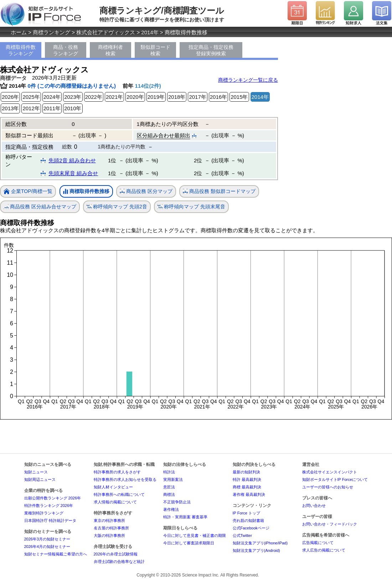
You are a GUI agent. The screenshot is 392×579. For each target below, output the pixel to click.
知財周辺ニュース (40, 479)
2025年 (31, 97)
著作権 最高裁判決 (249, 494)
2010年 (73, 108)
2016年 (218, 97)
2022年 (94, 97)
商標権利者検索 (110, 50)
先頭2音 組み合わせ (72, 160)
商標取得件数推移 (86, 192)
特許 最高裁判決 (247, 479)
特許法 (169, 472)
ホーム (19, 32)
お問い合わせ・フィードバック (330, 524)
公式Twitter (242, 535)
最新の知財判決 (246, 472)
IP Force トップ (246, 513)
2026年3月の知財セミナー (47, 539)
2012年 (31, 108)
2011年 (52, 108)
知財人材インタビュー (113, 487)
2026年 (10, 97)
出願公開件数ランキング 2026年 (53, 498)
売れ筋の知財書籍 (248, 520)
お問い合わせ (314, 506)
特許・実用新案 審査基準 (185, 517)
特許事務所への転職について (119, 494)
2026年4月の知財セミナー (47, 547)
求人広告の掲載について (324, 550)
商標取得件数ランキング (21, 50)
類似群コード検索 (155, 50)
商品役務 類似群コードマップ (219, 191)
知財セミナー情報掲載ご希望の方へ (56, 554)
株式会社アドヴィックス (106, 32)
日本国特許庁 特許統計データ (50, 520)
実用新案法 (173, 479)
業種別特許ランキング (44, 513)
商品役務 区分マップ (146, 191)
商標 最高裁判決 (247, 487)
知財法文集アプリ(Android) (256, 550)
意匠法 (169, 487)
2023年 (73, 97)
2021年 (114, 97)
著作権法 (171, 509)
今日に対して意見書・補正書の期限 (195, 535)
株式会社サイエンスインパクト (330, 472)
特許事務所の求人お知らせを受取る (125, 479)
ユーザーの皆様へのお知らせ (328, 487)
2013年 (10, 108)
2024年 (52, 97)
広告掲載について (318, 543)
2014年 (150, 32)
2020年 (135, 97)
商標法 (169, 494)
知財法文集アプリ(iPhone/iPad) (260, 543)
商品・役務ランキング (66, 50)
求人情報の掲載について (115, 502)
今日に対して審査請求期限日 (189, 543)
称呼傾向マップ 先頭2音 (117, 207)
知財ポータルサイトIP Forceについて (335, 479)
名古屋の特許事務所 (111, 528)
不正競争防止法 (177, 502)
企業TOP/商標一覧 (28, 192)
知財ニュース (36, 472)
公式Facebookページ (251, 528)
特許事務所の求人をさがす (117, 472)
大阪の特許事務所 (109, 535)
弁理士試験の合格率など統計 (119, 562)
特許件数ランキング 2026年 (49, 506)
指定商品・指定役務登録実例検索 (211, 50)
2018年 (177, 97)
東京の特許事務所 (109, 520)
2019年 (156, 97)
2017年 (197, 97)
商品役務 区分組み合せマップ (40, 207)
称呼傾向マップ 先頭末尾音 (191, 207)
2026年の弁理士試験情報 (116, 554)
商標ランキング (51, 32)
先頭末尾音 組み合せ (73, 173)
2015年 (239, 97)
